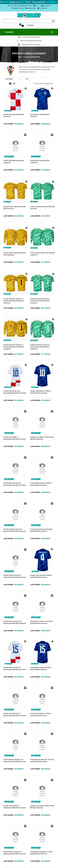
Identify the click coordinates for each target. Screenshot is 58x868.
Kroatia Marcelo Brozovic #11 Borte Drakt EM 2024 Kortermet (42, 761)
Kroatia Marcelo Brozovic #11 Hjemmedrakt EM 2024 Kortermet (15, 761)
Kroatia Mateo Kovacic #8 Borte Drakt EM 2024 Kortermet (41, 484)
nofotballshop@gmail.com (20, 6)
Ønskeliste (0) (17, 8)
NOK (35, 6)
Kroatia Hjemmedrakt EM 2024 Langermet (14, 162)
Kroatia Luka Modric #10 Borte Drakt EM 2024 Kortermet (40, 392)
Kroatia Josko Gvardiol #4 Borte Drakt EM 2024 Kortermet (41, 576)
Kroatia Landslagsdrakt (32, 57)
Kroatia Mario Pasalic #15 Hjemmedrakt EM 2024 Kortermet (15, 669)
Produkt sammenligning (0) (43, 84)
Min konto (46, 6)
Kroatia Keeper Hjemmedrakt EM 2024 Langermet (14, 254)
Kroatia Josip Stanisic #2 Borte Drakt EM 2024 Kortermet (41, 715)
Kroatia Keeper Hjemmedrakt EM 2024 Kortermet (14, 208)
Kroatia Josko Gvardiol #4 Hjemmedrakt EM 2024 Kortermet (15, 576)
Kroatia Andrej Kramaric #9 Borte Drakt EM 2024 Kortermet (41, 530)
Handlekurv (31, 8)
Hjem (20, 57)
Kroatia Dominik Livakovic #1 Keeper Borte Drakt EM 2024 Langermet (40, 347)
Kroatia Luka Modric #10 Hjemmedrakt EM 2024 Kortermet (15, 392)
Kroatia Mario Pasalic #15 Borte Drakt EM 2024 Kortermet (41, 669)
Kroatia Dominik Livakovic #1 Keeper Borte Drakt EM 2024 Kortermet (40, 301)
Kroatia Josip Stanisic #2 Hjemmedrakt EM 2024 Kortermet (15, 715)
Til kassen (42, 8)
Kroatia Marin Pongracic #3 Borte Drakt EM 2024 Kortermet (41, 853)
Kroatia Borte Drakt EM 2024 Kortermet (40, 116)
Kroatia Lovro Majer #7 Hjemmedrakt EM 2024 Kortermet (15, 438)
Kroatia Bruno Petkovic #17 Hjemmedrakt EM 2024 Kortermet (15, 622)
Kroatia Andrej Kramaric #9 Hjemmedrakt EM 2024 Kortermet (15, 530)
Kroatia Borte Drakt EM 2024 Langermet (40, 162)
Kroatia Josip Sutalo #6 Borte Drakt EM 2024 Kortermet (42, 807)
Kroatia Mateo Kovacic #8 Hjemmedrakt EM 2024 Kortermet (15, 484)
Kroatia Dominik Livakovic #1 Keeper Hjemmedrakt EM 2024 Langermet (14, 347)
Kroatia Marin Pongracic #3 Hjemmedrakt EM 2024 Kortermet (15, 853)
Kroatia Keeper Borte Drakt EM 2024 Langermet (42, 254)
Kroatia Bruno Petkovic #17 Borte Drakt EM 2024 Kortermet (41, 622)
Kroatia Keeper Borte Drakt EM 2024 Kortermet (42, 208)
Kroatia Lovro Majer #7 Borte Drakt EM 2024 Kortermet (42, 438)
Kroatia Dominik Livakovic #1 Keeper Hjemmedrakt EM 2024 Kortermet (14, 301)
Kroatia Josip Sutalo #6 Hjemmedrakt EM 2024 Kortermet (15, 807)
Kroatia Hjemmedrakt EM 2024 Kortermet (14, 116)
